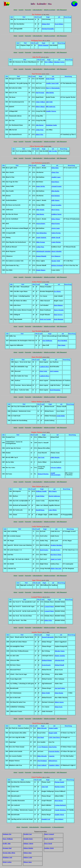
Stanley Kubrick (41, 238)
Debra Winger (56, 219)
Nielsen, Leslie (28, 857)
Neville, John (7, 844)
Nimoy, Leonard (49, 834)
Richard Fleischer (43, 474)
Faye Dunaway (56, 256)
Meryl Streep (56, 210)
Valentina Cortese (59, 62)
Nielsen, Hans (28, 853)
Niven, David (48, 844)
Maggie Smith (53, 733)
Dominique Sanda (52, 125)
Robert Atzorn (59, 702)
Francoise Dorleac (54, 751)
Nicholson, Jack (7, 857)
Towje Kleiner (59, 24)
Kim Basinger (56, 196)
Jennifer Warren (51, 111)
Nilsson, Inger (28, 862)
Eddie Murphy (55, 457)
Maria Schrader (59, 310)
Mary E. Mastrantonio (53, 88)
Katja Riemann (59, 319)
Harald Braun (40, 510)
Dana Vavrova (58, 315)
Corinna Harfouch (60, 805)
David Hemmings (55, 390)
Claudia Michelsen (60, 810)
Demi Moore (55, 182)
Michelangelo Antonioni (44, 251)
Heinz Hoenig (59, 693)
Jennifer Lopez (56, 177)
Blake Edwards (42, 728)
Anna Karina (53, 747)
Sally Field (49, 102)
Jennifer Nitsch (59, 815)
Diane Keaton (56, 224)
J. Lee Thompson (43, 747)
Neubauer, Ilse (7, 834)
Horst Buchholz (62, 341)
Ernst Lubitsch (42, 765)
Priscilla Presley (56, 550)
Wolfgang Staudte (41, 491)
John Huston (40, 125)
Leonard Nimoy (49, 606)
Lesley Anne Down (54, 737)
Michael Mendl (59, 665)
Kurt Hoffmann (47, 341)
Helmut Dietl (46, 24)
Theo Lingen (62, 345)
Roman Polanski (41, 256)
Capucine (52, 756)
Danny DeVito (41, 186)
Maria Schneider (57, 251)
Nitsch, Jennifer (49, 839)
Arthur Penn (40, 130)
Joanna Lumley (53, 728)
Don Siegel (41, 737)
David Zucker (44, 550)
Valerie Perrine (56, 233)
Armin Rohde (61, 416)
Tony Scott (41, 457)
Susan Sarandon (57, 205)
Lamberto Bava (44, 367)
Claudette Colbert (54, 765)
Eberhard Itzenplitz (48, 29)
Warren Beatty (41, 224)
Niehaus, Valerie (28, 844)
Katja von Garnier (46, 319)
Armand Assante (57, 186)
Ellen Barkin (50, 93)
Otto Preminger (42, 761)
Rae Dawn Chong (56, 555)
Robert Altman (40, 107)
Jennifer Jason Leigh (52, 83)
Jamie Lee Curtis (56, 559)
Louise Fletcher (56, 242)
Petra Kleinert (59, 819)
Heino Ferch (59, 707)
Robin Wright (50, 79)
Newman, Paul (7, 848)
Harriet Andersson (54, 496)
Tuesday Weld (56, 261)
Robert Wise (40, 134)
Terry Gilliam (49, 62)
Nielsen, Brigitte (28, 848)
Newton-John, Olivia (9, 853)
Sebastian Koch (60, 660)
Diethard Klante (47, 660)
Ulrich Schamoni (44, 45)
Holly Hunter (56, 200)
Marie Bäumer (59, 305)
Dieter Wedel (46, 693)
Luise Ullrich (53, 510)
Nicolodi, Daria (28, 839)
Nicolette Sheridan (56, 545)
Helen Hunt (55, 168)
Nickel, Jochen (7, 862)
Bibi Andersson (51, 107)
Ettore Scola (43, 371)
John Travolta (53, 151)
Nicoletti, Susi (28, 834)
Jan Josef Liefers (60, 688)
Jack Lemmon (54, 371)
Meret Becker (59, 801)
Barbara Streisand (57, 265)
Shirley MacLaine (56, 568)
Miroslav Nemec (60, 651)
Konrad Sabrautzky (48, 637)
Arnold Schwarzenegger (56, 474)
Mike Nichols (40, 210)
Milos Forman (41, 242)
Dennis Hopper (41, 270)
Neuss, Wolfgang (8, 839)
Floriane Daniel (59, 782)
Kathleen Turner (57, 214)
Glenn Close (55, 172)
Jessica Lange (56, 228)
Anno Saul (45, 787)
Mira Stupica (53, 491)
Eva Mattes (58, 291)
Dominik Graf (46, 819)
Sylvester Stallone (56, 468)
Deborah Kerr (53, 761)
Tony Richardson (42, 233)
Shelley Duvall (56, 238)
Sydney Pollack (40, 102)
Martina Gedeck (60, 787)
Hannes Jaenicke (60, 656)
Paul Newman (40, 93)
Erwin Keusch (46, 665)
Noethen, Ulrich (49, 848)
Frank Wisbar (40, 496)
